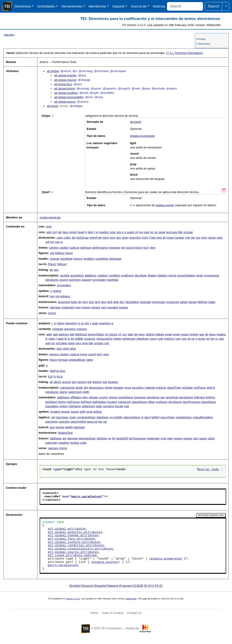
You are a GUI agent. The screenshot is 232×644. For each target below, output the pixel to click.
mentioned (129, 339)
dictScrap (83, 238)
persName (175, 402)
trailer (212, 302)
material (150, 388)
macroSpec (168, 417)
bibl (72, 334)
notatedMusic (77, 360)
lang (159, 238)
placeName (209, 402)
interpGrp (71, 323)
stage (162, 232)
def (74, 238)
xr (62, 242)
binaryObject (96, 334)
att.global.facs (63, 84)
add (49, 232)
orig (119, 232)
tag (100, 422)
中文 (159, 586)
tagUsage (115, 259)
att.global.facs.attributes (71, 539)
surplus (123, 307)
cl (55, 323)
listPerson (74, 402)
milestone (142, 339)
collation (103, 275)
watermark (75, 392)
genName (153, 397)
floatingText (65, 433)
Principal (201, 39)
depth (79, 388)
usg (57, 242)
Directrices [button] (23, 6)
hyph (145, 238)
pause (75, 412)
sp (156, 232)
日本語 (138, 586)
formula (63, 360)
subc (220, 238)
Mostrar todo (208, 470)
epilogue (86, 248)
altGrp (57, 382)
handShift (122, 438)
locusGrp (138, 388)
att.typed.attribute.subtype (72, 555)
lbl (164, 238)
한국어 (149, 586)
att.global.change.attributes (73, 535)
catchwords (67, 388)
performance (100, 248)
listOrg (62, 402)
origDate (187, 388)
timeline (113, 382)
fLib (50, 376)
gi (142, 417)
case (60, 238)
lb (66, 339)
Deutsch (88, 586)
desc (66, 232)
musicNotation (186, 275)
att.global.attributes (67, 529)
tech (146, 248)
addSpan (56, 438)
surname (109, 406)
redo (170, 438)
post (49, 226)
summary (75, 280)
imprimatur (159, 302)
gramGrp (135, 238)
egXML (118, 417)
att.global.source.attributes (73, 552)
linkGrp (97, 382)
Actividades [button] (46, 6)
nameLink (124, 402)
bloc (85, 397)
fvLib (60, 376)
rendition (89, 259)
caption (64, 248)
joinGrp (82, 382)
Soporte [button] (118, 6)
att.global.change (65, 80)
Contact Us (134, 613)
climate (93, 397)
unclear (188, 232)
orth (188, 238)
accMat (65, 275)
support (87, 280)
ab (51, 270)
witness (65, 296)
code (72, 417)
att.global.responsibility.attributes (80, 549)
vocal (89, 412)
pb (189, 339)
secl (104, 307)
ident (147, 417)
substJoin (51, 443)
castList (74, 248)
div (80, 302)
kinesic (66, 412)
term (79, 343)
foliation (163, 275)
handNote (66, 259)
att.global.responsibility (69, 97)
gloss (212, 334)
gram (125, 238)
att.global (53, 71)
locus (128, 388)
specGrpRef (78, 422)
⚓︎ (53, 116)
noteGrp (169, 339)
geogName (186, 397)
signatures (52, 280)
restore (86, 307)
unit (107, 343)
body (74, 302)
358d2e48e (131, 599)
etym (106, 238)
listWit (69, 427)
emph (73, 232)
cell (52, 253)
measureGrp (104, 339)
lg (97, 232)
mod (78, 307)
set (123, 248)
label (61, 339)
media (117, 339)
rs (216, 339)
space (203, 438)
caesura (53, 448)
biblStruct (81, 334)
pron (204, 238)
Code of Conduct (113, 613)
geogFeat (172, 397)
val (105, 422)
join (74, 382)
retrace (96, 307)
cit (120, 334)
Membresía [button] (97, 6)
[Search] (185, 6)
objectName (139, 402)
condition (114, 275)
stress (212, 238)
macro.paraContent (87, 497)
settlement (88, 406)
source (64, 280)
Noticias (159, 6)
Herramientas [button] (72, 6)
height (109, 388)
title (180, 232)
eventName (126, 397)
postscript (173, 302)
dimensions (96, 388)
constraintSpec (86, 417)
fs (55, 376)
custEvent (127, 275)
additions (91, 275)
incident (55, 412)
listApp (60, 427)
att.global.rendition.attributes (76, 545)
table (90, 360)
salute (184, 302)
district (113, 397)
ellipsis (160, 334)
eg (111, 417)
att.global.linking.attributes (74, 542)
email (168, 334)
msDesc (161, 388)
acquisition (77, 275)
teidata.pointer (165, 205)
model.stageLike (50, 217)
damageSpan (87, 438)
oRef (66, 349)
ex (110, 438)
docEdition (132, 302)
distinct (150, 334)
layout (172, 275)
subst (211, 438)
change (55, 259)
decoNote (141, 275)
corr (55, 232)
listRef (155, 417)
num (178, 339)
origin (200, 275)
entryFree (96, 238)
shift (82, 412)
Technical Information (185, 53)
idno (63, 371)
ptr (193, 339)
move (84, 354)
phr (87, 323)
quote (130, 232)
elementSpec (132, 417)
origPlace (199, 388)
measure (90, 339)
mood (170, 238)
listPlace (86, 402)
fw (113, 438)
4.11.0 (77, 599)
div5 (110, 302)
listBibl (79, 339)
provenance (212, 275)
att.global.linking (65, 88)
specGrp (64, 422)
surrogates (99, 280)
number (179, 238)
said (146, 232)
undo (83, 443)
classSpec (62, 417)
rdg (58, 296)
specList (92, 422)
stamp (63, 392)
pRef (73, 349)
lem (52, 296)
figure (69, 253)
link (89, 382)
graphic (221, 334)
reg (141, 232)
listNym (210, 397)
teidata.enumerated (143, 136)
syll (47, 242)
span (95, 323)
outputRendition (203, 417)
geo (163, 397)
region (63, 406)
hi (86, 232)
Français (125, 586)
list (72, 339)
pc (83, 323)
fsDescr (62, 264)
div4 (104, 302)
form (113, 238)
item (91, 232)
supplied (113, 307)
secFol (211, 388)
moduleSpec (184, 417)
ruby (221, 339)
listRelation (100, 402)
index (52, 339)
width (86, 392)
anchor (66, 382)
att (53, 417)
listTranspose (137, 438)
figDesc (60, 253)
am (65, 438)
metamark (68, 307)
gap (202, 334)
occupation (64, 285)
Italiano (113, 586)
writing (57, 291)
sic (152, 232)
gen (119, 238)
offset (151, 402)
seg (56, 270)
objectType (174, 388)
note (112, 232)
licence (78, 259)
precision (70, 329)
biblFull (54, 371)
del (60, 232)
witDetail (79, 427)
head (81, 232)
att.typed (52, 106)
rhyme (52, 313)
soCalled (61, 343)
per (193, 238)
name (153, 339)
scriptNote (102, 259)
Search (214, 6)
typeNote (112, 280)
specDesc (52, 422)
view (152, 248)
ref (137, 232)
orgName (162, 402)
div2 (91, 302)
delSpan (102, 438)
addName (63, 397)
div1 (85, 302)
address (64, 334)
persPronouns (192, 402)
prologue (115, 248)
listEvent (199, 397)
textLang (172, 232)
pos (198, 238)
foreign (194, 334)
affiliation (76, 397)
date (130, 334)
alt (51, 382)
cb (107, 334)
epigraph (145, 302)
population (52, 406)
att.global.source (65, 102)
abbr (49, 334)
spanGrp (105, 323)
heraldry (118, 388)
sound (130, 248)
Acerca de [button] (139, 6)
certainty (58, 329)
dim (86, 388)
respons (82, 329)
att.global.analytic (65, 75)
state (99, 406)
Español (100, 586)
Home (94, 613)
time (85, 343)
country (104, 397)
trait (127, 406)
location (112, 402)
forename (140, 397)
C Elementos (203, 44)
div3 (98, 302)
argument (64, 302)
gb (206, 334)
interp (60, 323)
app (52, 427)
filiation (152, 275)
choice (113, 334)
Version (70, 599)
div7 (122, 302)
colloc (67, 238)
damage (55, 307)
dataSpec (103, 417)
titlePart (202, 302)
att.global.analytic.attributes (75, 532)
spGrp (139, 248)
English (75, 586)
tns (52, 242)
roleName (75, 406)
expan (185, 334)
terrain (119, 406)
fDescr (52, 264)
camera (54, 248)
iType (152, 238)
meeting (104, 232)
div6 (116, 302)
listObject (51, 402)
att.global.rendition (66, 93)
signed (193, 302)
